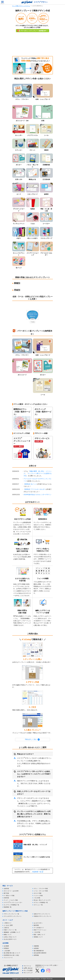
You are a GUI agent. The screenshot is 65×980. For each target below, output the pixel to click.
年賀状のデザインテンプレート (43, 916)
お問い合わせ (28, 968)
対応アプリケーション (40, 930)
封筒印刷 (6, 898)
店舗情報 (36, 946)
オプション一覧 (38, 905)
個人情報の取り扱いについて (12, 953)
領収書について (38, 937)
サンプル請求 (28, 970)
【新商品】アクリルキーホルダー (35, 489)
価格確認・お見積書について (12, 932)
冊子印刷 (6, 893)
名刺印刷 (6, 889)
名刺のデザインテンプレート (42, 914)
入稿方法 (6, 928)
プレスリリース (8, 958)
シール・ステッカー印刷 (41, 891)
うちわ (33, 322)
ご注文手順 (37, 932)
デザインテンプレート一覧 (11, 914)
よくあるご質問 (8, 925)
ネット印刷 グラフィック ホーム (21, 6)
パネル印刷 (37, 898)
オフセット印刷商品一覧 (41, 903)
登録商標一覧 (37, 872)
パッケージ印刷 (38, 896)
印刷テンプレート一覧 (10, 930)
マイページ (27, 966)
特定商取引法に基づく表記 (11, 955)
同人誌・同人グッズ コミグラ (42, 900)
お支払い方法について (10, 937)
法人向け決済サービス (10, 939)
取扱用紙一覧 (8, 907)
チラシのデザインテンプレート (13, 916)
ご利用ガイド (8, 923)
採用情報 (36, 955)
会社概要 (6, 946)
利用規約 (6, 948)
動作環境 (36, 925)
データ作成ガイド (39, 928)
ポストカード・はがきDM (11, 891)
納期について (8, 935)
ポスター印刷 (38, 893)
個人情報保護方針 (39, 951)
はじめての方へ (38, 923)
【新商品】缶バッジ (30, 484)
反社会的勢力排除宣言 (40, 953)
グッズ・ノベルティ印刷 (11, 900)
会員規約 (36, 948)
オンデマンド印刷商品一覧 (11, 905)
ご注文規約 (7, 951)
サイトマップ (28, 973)
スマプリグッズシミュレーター (13, 903)
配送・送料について (39, 935)
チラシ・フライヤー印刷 (41, 889)
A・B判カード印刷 (9, 896)
